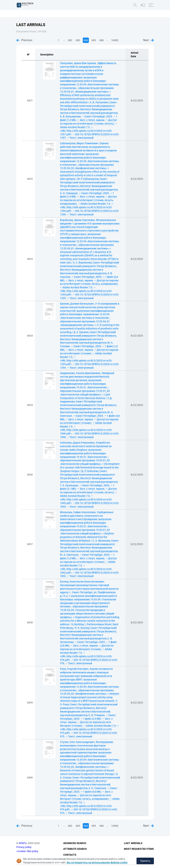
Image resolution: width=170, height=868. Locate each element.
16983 (115, 40)
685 (94, 40)
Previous (24, 40)
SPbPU (23, 843)
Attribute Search (75, 849)
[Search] (135, 5)
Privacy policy (24, 847)
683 (78, 40)
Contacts (70, 855)
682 (70, 40)
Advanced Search (75, 843)
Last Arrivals (133, 843)
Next (149, 40)
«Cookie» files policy (27, 851)
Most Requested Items (139, 849)
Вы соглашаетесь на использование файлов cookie (97, 862)
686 (102, 40)
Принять (145, 861)
